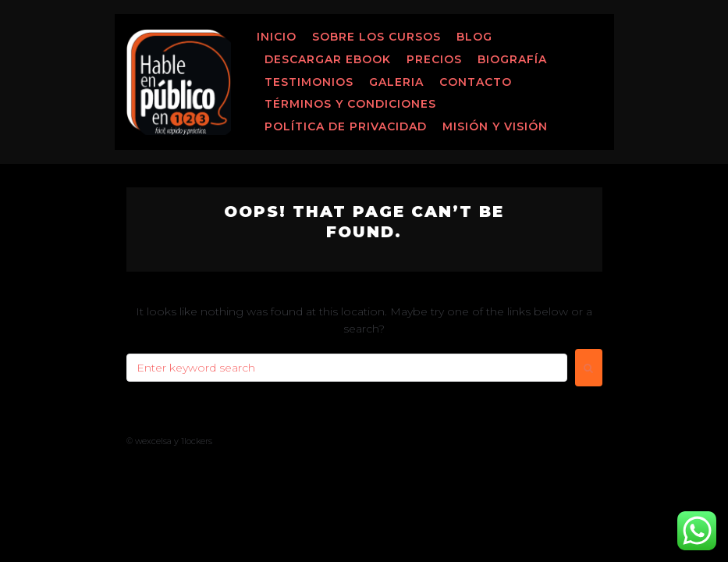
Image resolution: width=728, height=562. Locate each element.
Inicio (277, 37)
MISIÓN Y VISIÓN (495, 126)
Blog (474, 37)
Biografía (512, 59)
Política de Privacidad (346, 126)
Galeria (396, 82)
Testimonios (309, 82)
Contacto (476, 82)
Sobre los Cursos (376, 37)
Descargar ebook (328, 59)
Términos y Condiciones (350, 104)
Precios (434, 59)
